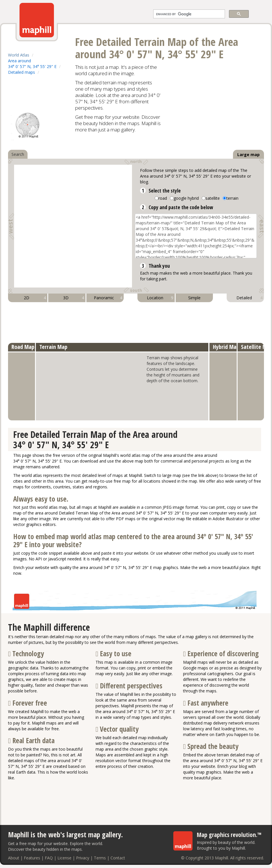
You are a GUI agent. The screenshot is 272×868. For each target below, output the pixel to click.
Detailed (249, 298)
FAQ (49, 858)
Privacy (83, 858)
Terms (100, 858)
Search (18, 154)
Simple (194, 298)
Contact (118, 858)
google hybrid (186, 198)
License (64, 858)
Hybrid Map (226, 347)
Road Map (23, 347)
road (163, 198)
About (14, 858)
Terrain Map (53, 347)
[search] (189, 14)
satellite (213, 198)
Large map (248, 155)
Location (160, 298)
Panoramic (108, 298)
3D (74, 298)
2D (35, 298)
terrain (232, 198)
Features (32, 858)
